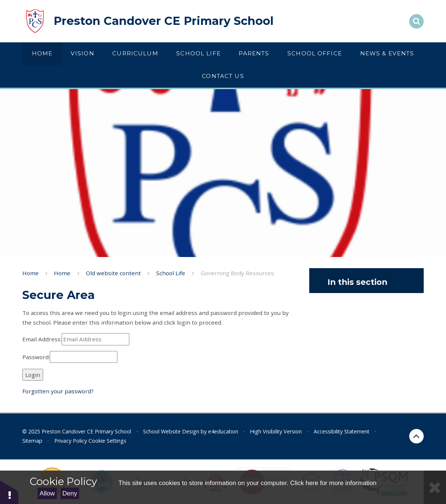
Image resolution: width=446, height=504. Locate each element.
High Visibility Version (276, 431)
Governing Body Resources (237, 273)
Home (30, 273)
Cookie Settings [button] (107, 441)
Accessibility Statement (342, 431)
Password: (36, 357)
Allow (47, 493)
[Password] (84, 357)
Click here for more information (333, 483)
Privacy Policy (71, 441)
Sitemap (32, 441)
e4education (223, 431)
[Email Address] (96, 339)
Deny (70, 493)
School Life (171, 273)
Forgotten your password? (58, 391)
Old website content (113, 273)
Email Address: (42, 339)
